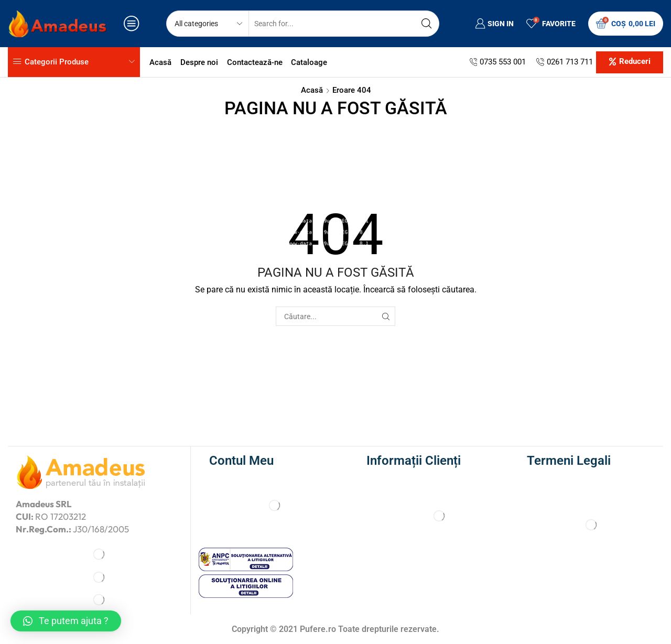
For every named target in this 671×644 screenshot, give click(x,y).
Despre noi (199, 62)
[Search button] (426, 24)
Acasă (160, 62)
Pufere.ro (318, 629)
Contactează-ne (255, 62)
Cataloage (309, 62)
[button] (630, 62)
